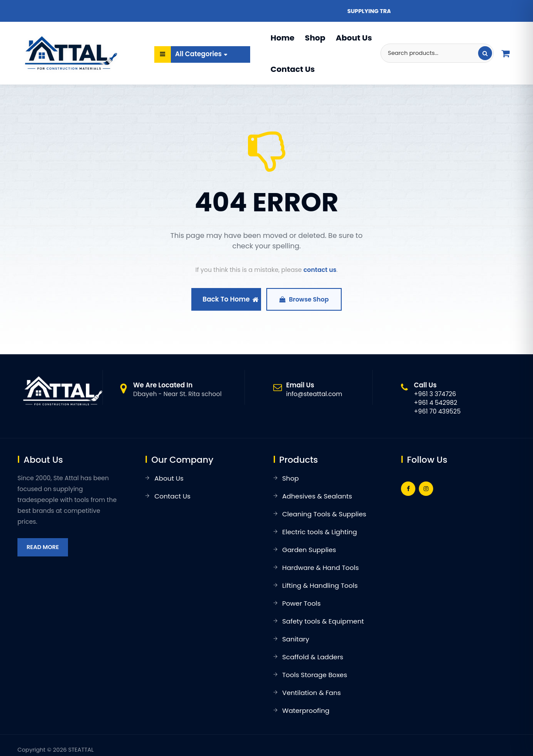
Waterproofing (306, 710)
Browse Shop (304, 299)
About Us (354, 38)
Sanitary (296, 639)
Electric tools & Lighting (320, 532)
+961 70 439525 (437, 411)
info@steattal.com (314, 394)
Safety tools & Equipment (323, 621)
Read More (43, 547)
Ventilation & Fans (312, 693)
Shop (315, 38)
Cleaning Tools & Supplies (324, 514)
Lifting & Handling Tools (320, 585)
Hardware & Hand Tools (321, 568)
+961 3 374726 (435, 394)
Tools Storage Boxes (315, 675)
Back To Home (231, 299)
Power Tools (302, 603)
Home (283, 38)
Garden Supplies (309, 550)
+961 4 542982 (436, 403)
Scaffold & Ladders (313, 657)
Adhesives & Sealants (317, 496)
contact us (320, 270)
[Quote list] (506, 53)
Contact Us (293, 69)
